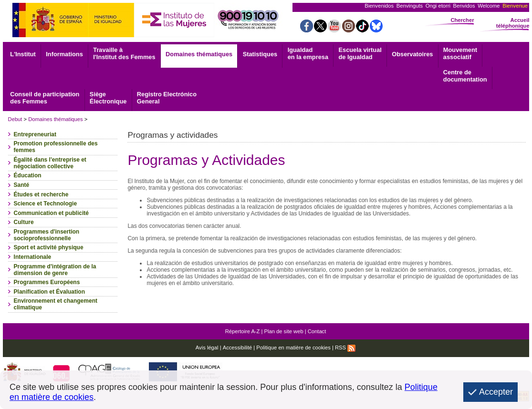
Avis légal (207, 348)
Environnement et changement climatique (56, 304)
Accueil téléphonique (513, 23)
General (167, 98)
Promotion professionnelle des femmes (56, 147)
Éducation (28, 175)
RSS (345, 348)
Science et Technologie (45, 204)
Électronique (108, 98)
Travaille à (124, 53)
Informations (64, 54)
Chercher (462, 20)
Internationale (33, 257)
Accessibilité (238, 348)
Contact (317, 331)
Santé (22, 185)
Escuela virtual (360, 53)
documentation (465, 76)
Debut (15, 119)
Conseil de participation (45, 98)
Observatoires (412, 54)
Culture (24, 222)
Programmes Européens (47, 282)
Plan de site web (284, 331)
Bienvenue (515, 6)
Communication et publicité (51, 213)
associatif (460, 53)
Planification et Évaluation (49, 292)
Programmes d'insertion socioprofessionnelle (47, 235)
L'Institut (23, 54)
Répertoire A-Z (243, 331)
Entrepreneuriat (35, 134)
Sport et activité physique (49, 247)
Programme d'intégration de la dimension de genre (55, 270)
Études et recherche (41, 194)
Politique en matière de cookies (293, 348)
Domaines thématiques (199, 54)
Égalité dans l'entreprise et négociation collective (50, 163)
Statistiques (260, 54)
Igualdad (308, 53)
